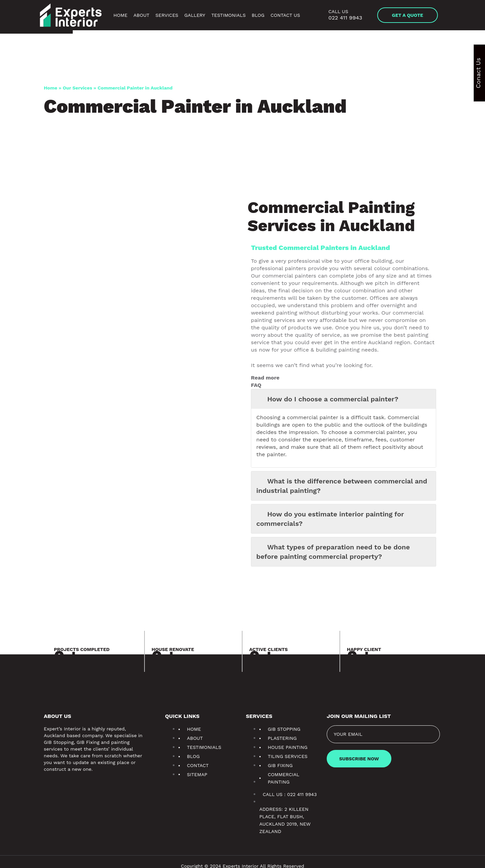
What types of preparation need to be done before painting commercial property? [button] (334, 544)
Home (112, 15)
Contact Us (285, 15)
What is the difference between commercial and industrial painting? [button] (342, 478)
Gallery (193, 15)
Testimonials (227, 15)
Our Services (78, 88)
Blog (257, 15)
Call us (338, 11)
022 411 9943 (345, 18)
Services (162, 15)
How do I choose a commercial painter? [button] (327, 399)
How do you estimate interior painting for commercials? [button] (331, 511)
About (133, 15)
